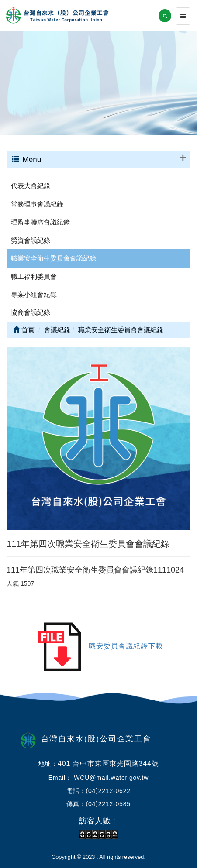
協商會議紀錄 (31, 312)
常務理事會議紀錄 (37, 204)
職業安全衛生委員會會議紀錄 (54, 258)
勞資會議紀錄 (31, 240)
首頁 (24, 330)
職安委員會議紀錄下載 (126, 647)
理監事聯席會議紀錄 (40, 222)
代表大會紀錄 (31, 186)
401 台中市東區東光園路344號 (108, 763)
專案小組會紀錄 (34, 294)
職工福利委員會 (34, 276)
